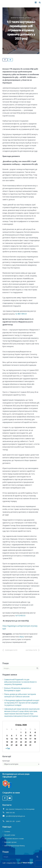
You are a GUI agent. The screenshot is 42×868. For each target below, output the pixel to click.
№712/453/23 (20, 616)
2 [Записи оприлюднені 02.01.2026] (26, 732)
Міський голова (10, 835)
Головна (7, 832)
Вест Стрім (17, 863)
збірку (22, 637)
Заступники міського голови (14, 839)
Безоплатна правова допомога (21, 18)
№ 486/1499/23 (21, 314)
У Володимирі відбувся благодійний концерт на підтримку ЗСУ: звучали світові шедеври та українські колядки (22, 703)
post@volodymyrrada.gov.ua (15, 816)
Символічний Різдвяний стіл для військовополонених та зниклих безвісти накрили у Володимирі (20, 682)
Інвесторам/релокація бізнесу (14, 846)
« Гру (8, 748)
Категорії (6, 761)
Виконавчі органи (10, 842)
